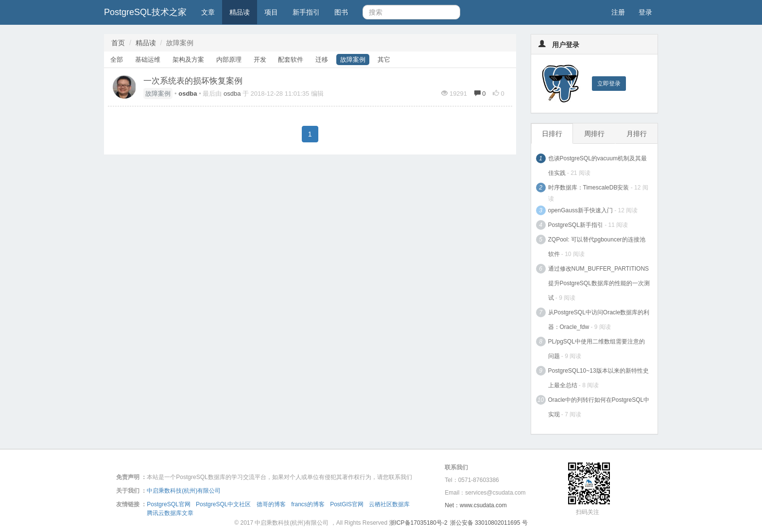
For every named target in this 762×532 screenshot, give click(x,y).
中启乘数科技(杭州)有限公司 (184, 491)
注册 (618, 12)
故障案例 (353, 60)
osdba (232, 94)
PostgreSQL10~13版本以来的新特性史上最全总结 (598, 378)
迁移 (322, 60)
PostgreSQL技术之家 (145, 12)
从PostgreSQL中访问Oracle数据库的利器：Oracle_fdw (599, 320)
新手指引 (306, 12)
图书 (341, 12)
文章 (208, 12)
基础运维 (148, 60)
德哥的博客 (271, 504)
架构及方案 (188, 60)
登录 (645, 12)
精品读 (240, 12)
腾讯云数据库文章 (170, 513)
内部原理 (229, 60)
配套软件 (291, 60)
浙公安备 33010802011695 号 (489, 523)
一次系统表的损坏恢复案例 (193, 81)
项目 (271, 12)
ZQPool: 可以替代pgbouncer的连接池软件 (597, 247)
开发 (260, 60)
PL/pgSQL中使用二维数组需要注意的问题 (597, 349)
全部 (117, 60)
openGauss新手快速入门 (580, 210)
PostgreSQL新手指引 (576, 225)
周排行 (594, 134)
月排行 (637, 134)
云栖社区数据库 (389, 504)
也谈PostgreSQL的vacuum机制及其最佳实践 (597, 166)
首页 (118, 43)
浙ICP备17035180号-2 (418, 523)
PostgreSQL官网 (168, 504)
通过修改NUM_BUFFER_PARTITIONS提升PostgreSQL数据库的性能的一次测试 (599, 283)
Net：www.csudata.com (476, 505)
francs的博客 (308, 504)
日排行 (552, 134)
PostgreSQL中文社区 (223, 504)
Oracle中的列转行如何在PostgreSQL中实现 (599, 407)
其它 (384, 60)
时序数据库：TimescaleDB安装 (589, 188)
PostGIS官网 (347, 504)
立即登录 (609, 84)
